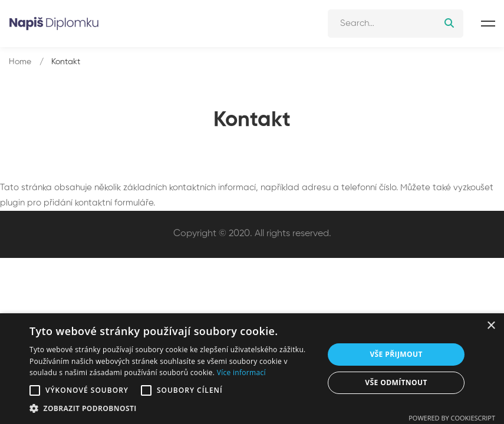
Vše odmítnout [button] (396, 382)
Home (20, 62)
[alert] (252, 369)
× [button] (491, 326)
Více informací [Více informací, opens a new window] (241, 372)
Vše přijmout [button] (396, 354)
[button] (35, 390)
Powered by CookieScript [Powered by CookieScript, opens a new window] (452, 418)
